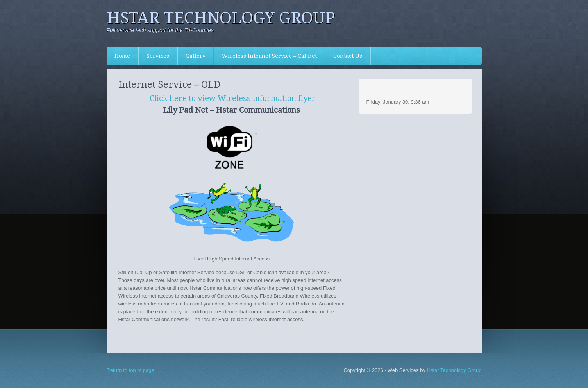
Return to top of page (130, 370)
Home (122, 56)
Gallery (196, 56)
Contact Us (348, 56)
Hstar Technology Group (221, 18)
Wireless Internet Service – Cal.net (269, 56)
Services (154, 56)
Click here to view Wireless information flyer (233, 98)
